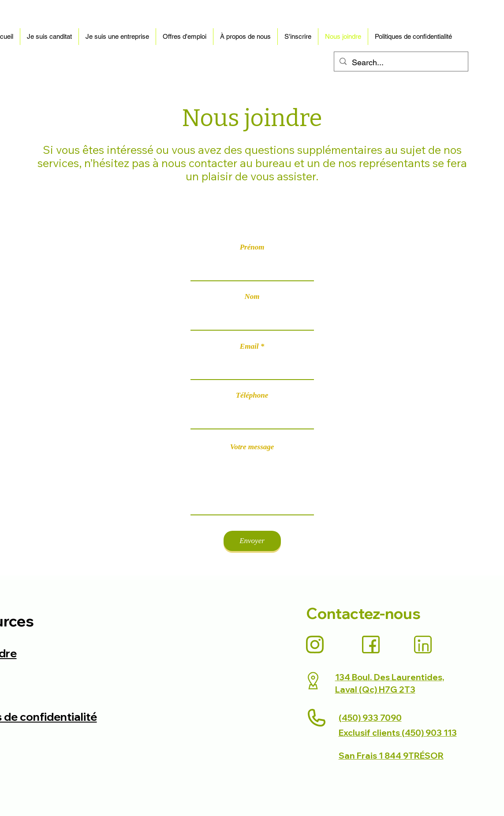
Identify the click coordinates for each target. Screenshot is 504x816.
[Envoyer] (252, 541)
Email (249, 346)
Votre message (252, 447)
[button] (49, 37)
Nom (252, 296)
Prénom (252, 247)
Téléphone (252, 395)
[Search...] (401, 63)
